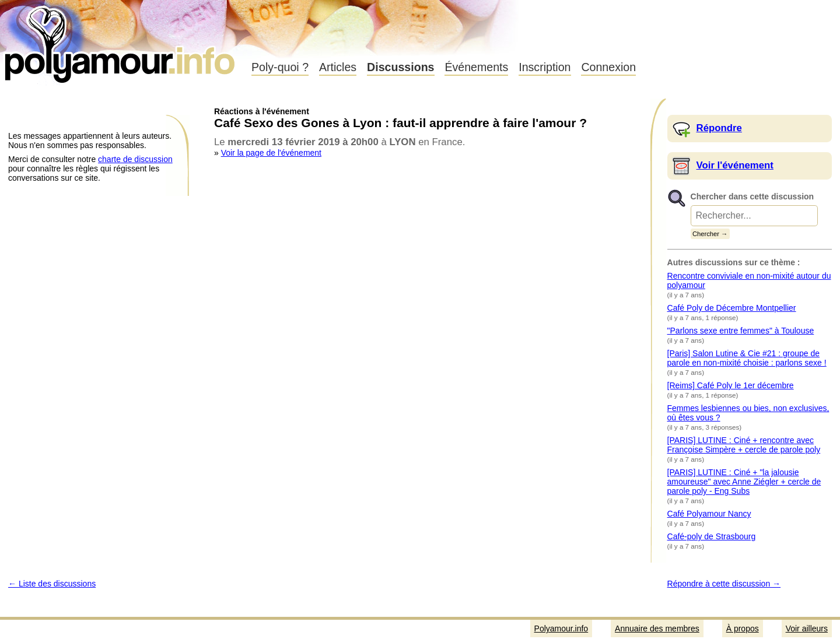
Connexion (608, 67)
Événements (476, 67)
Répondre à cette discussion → (724, 584)
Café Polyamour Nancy (709, 514)
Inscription (545, 67)
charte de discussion (135, 159)
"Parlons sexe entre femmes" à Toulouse (741, 331)
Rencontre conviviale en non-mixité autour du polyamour (749, 280)
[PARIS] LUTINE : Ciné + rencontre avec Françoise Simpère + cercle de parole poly (744, 445)
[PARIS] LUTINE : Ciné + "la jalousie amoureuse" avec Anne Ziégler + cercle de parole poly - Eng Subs (744, 482)
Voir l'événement (735, 165)
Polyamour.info (121, 41)
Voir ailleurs (807, 629)
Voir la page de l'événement (271, 153)
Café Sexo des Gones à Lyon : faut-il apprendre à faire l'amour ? (400, 123)
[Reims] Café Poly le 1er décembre (731, 385)
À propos (743, 629)
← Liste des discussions (52, 584)
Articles (338, 67)
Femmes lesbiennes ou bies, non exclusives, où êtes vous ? (748, 413)
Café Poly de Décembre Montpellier (732, 308)
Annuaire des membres (657, 629)
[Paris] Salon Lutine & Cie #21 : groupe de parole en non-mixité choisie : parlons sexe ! (747, 358)
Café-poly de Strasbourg (712, 536)
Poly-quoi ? (280, 67)
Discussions (400, 67)
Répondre (719, 128)
